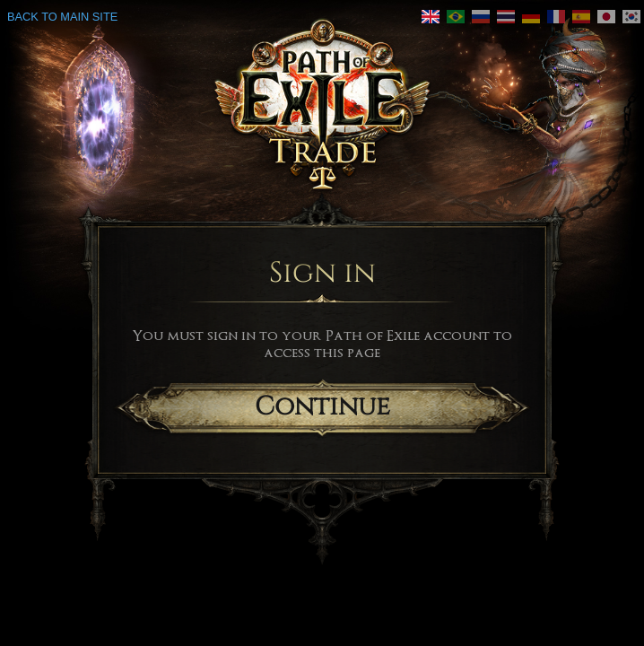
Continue (322, 407)
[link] (456, 17)
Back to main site (62, 17)
